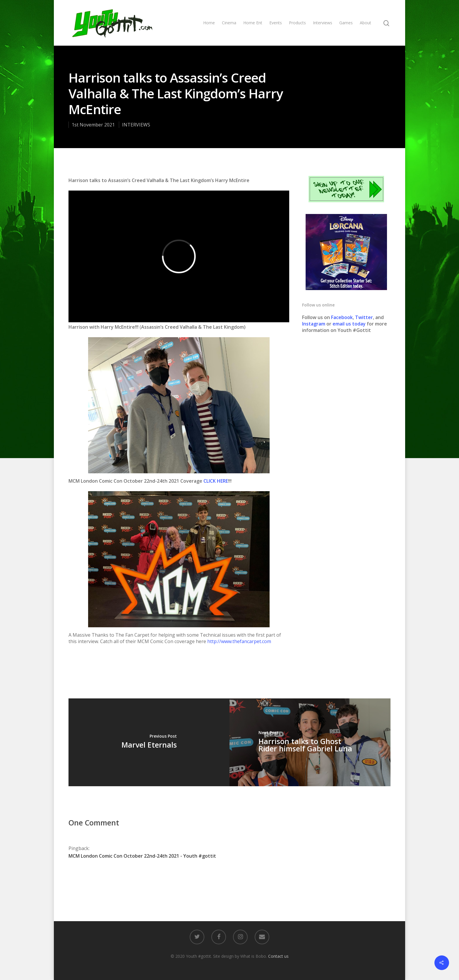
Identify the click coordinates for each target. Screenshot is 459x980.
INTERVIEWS (136, 125)
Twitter (364, 317)
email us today (349, 324)
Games (346, 23)
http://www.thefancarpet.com (239, 641)
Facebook (342, 317)
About (365, 23)
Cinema (229, 23)
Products (297, 23)
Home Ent (253, 23)
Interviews (323, 23)
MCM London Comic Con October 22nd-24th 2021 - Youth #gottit (142, 856)
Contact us (278, 956)
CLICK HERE (216, 481)
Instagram (314, 324)
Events (276, 23)
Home (209, 23)
